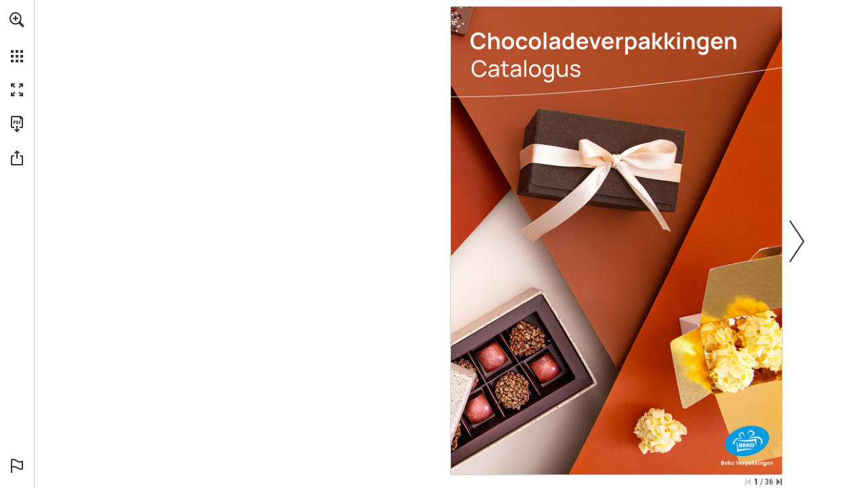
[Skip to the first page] (748, 482)
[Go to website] (599, 174)
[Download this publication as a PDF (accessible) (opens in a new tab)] (17, 124)
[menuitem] (17, 37)
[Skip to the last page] (779, 482)
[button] (17, 20)
